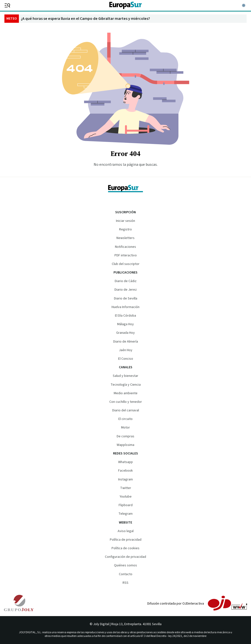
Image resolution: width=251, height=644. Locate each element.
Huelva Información (125, 307)
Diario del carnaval (126, 410)
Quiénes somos (125, 565)
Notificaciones (125, 247)
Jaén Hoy (126, 350)
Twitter (126, 488)
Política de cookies (125, 548)
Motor (125, 428)
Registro (125, 229)
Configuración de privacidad (125, 557)
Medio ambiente (126, 393)
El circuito (125, 419)
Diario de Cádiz (126, 281)
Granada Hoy (125, 333)
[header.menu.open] (6, 5)
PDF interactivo (126, 255)
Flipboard (126, 505)
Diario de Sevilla (126, 298)
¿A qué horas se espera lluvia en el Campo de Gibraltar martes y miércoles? (85, 19)
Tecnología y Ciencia (126, 385)
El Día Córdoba (125, 316)
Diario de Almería (126, 342)
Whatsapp (125, 462)
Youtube (126, 497)
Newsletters (125, 238)
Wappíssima (125, 445)
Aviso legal (126, 531)
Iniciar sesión (125, 221)
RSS (125, 583)
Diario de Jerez (126, 290)
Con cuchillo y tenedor (126, 402)
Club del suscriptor (126, 264)
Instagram (125, 479)
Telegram (125, 514)
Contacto (126, 574)
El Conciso (126, 359)
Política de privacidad (126, 540)
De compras (125, 436)
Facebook (125, 471)
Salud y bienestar (125, 376)
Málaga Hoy (125, 324)
